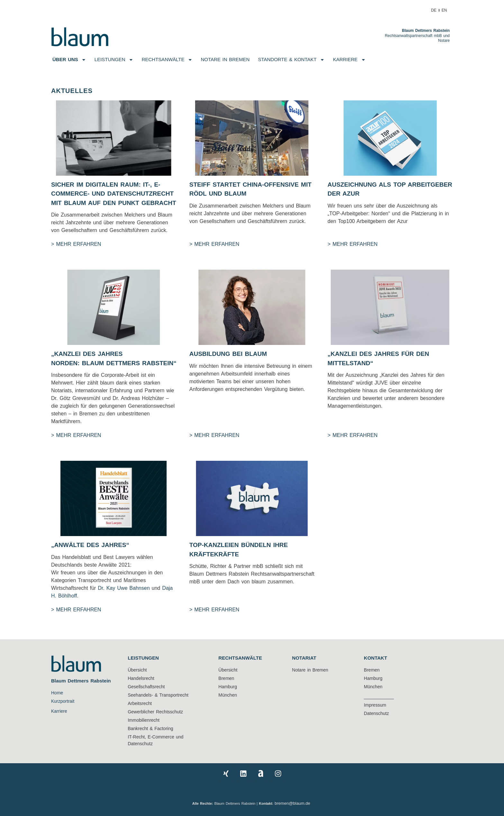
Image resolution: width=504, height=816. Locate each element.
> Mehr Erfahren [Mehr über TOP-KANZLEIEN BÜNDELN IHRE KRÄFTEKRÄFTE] (214, 610)
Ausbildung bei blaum (228, 354)
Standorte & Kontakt (291, 60)
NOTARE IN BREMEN (225, 59)
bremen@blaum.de (293, 803)
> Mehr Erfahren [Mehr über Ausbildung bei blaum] (214, 435)
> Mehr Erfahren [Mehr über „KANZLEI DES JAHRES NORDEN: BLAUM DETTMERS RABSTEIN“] (76, 435)
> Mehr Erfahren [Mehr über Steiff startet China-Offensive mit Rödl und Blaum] (214, 244)
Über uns (69, 60)
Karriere (349, 60)
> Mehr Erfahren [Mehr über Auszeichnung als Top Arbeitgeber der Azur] (353, 244)
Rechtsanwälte (167, 60)
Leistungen (114, 60)
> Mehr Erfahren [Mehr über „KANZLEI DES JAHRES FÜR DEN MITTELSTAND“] (353, 435)
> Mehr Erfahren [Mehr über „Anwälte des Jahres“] (76, 610)
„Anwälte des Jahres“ (90, 545)
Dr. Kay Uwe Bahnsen (123, 588)
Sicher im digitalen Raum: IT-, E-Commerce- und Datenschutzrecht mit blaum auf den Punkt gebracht (114, 194)
